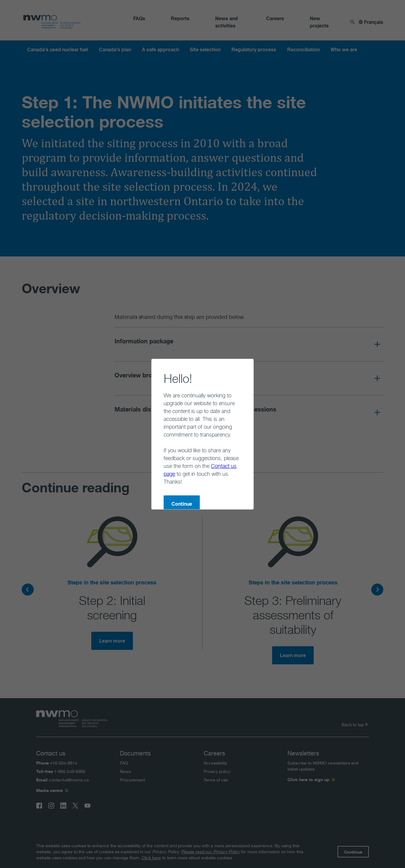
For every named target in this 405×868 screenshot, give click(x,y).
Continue (158, 472)
